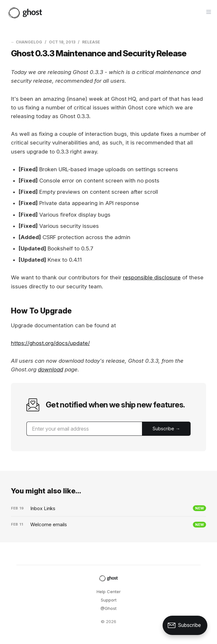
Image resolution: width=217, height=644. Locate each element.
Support (109, 600)
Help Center (109, 592)
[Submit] (166, 429)
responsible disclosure (152, 277)
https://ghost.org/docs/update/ (50, 343)
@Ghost (108, 608)
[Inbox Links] (109, 509)
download (51, 369)
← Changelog (27, 42)
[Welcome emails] (109, 525)
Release (91, 42)
